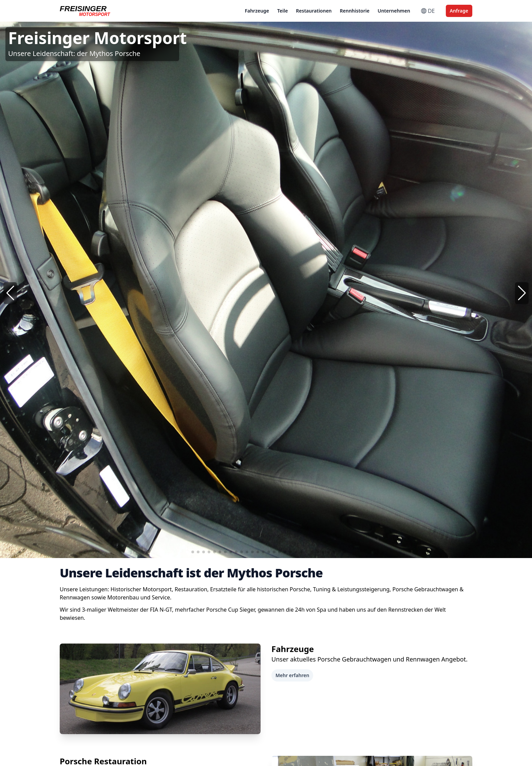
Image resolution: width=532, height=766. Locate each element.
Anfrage (459, 11)
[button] (522, 293)
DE (428, 11)
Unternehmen (394, 11)
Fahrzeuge (257, 11)
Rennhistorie (355, 11)
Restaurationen (314, 11)
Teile (282, 11)
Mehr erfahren (292, 675)
